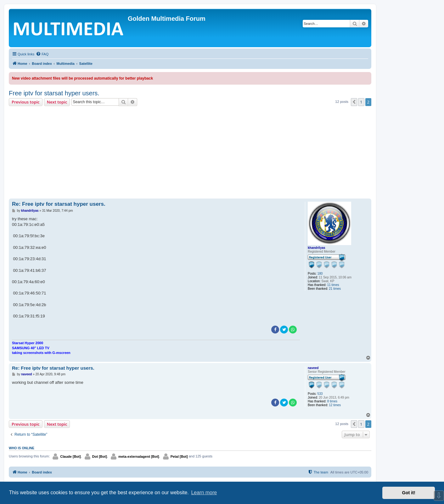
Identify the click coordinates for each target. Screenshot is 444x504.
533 (320, 394)
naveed (313, 368)
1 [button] (361, 102)
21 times (335, 289)
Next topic (57, 102)
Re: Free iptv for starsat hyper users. (59, 204)
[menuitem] (42, 54)
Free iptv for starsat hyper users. (54, 93)
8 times (332, 401)
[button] (354, 102)
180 (320, 274)
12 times (335, 405)
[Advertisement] (190, 153)
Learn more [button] (204, 493)
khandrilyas (317, 248)
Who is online (22, 448)
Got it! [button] (409, 493)
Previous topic (26, 102)
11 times (333, 285)
